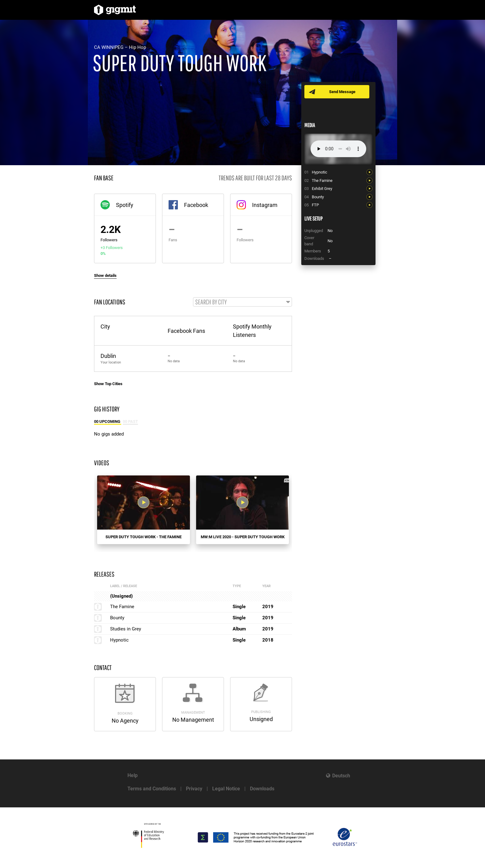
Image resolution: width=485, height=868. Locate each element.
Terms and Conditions (152, 789)
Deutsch (341, 776)
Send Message (342, 92)
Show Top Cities (108, 384)
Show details (105, 275)
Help (133, 775)
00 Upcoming (108, 422)
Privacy (194, 789)
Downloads (262, 789)
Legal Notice (226, 789)
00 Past (130, 422)
